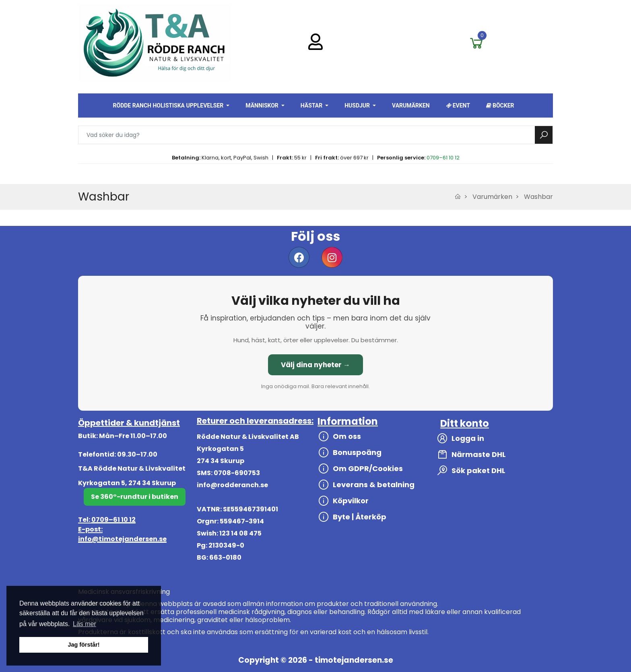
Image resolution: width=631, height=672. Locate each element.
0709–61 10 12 (443, 158)
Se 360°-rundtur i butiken (135, 497)
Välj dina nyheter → (315, 365)
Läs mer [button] (85, 624)
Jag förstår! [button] (84, 645)
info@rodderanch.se (232, 485)
